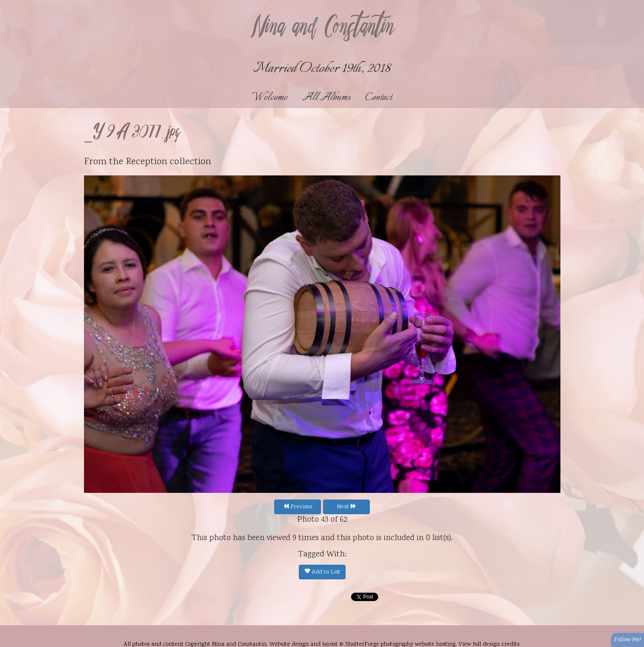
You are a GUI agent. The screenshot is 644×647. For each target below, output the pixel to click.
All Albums (326, 98)
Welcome (270, 98)
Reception (146, 162)
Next (347, 507)
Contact (379, 98)
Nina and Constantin (322, 28)
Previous (298, 507)
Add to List (322, 572)
